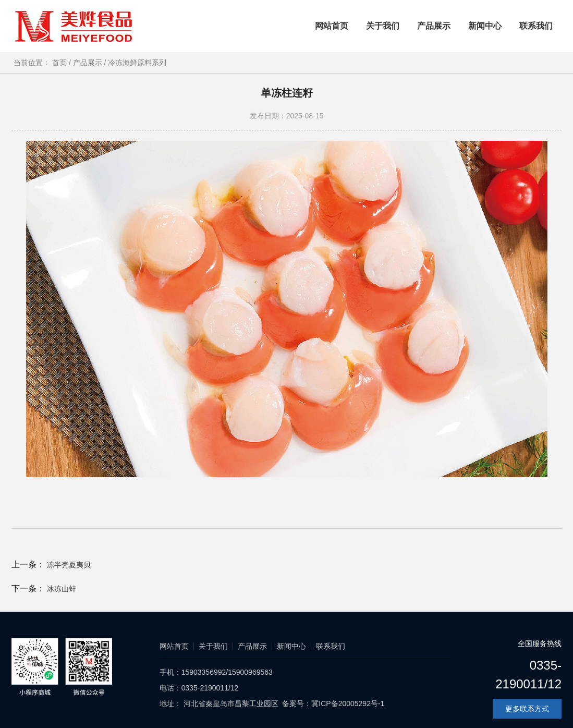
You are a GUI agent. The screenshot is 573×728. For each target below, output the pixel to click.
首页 (63, 63)
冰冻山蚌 (62, 589)
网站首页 (332, 26)
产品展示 (434, 26)
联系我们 (536, 26)
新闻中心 (485, 26)
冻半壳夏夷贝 (69, 565)
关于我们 (383, 26)
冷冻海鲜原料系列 (137, 63)
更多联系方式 (527, 709)
